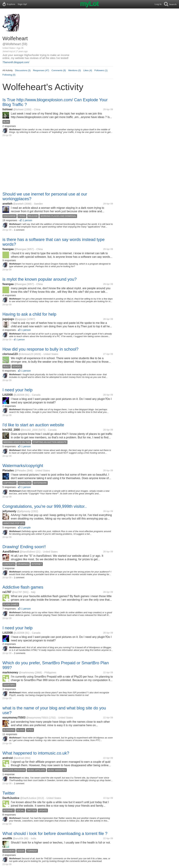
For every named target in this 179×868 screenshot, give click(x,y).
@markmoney (26, 673)
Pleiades (8, 470)
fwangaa (8, 249)
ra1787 (7, 592)
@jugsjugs (20, 319)
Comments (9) (59, 70)
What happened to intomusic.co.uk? (36, 753)
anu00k (7, 838)
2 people (26, 528)
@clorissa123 (26, 354)
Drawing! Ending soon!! (24, 547)
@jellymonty (24, 511)
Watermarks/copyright (23, 466)
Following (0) (9, 75)
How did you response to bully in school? (40, 349)
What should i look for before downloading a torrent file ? (55, 833)
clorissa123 (10, 354)
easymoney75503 (14, 718)
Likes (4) (88, 70)
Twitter (9, 793)
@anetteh (18, 204)
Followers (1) (101, 70)
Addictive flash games (23, 587)
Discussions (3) (23, 70)
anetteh (7, 204)
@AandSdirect (27, 552)
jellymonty (9, 511)
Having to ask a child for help (29, 314)
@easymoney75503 (37, 718)
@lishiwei (18, 109)
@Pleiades (20, 471)
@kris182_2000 (29, 430)
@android (19, 758)
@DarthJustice (28, 798)
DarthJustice (11, 798)
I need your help (17, 390)
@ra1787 (17, 592)
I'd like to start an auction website (33, 425)
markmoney (10, 672)
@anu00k (18, 838)
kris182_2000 (11, 430)
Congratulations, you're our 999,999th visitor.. (45, 506)
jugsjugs (8, 319)
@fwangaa (20, 249)
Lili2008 (8, 395)
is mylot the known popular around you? (40, 279)
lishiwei (8, 109)
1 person (27, 220)
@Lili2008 (19, 395)
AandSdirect (11, 552)
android (8, 758)
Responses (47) (41, 70)
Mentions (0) (75, 70)
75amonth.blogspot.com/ (16, 62)
